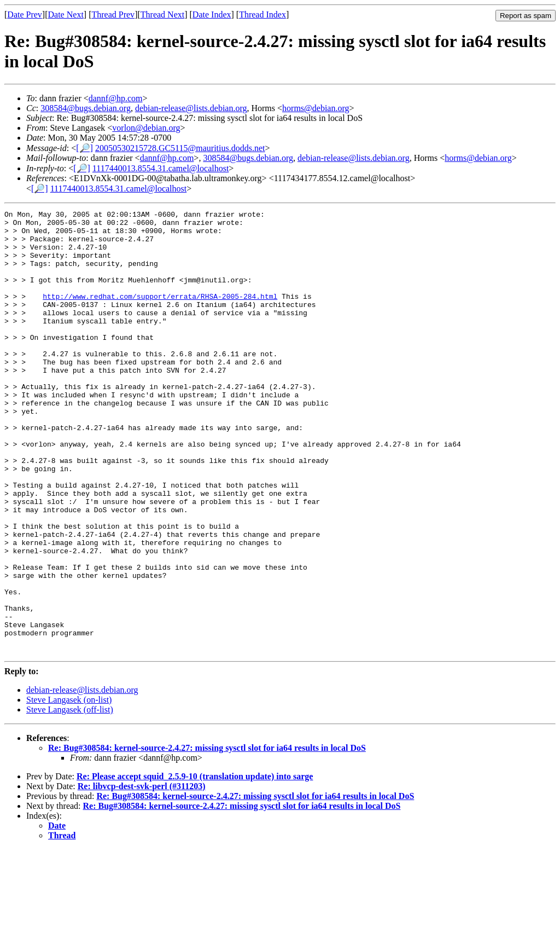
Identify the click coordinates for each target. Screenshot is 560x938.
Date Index (212, 15)
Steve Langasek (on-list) (69, 788)
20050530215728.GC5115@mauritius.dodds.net (180, 148)
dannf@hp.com (116, 98)
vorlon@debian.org (146, 128)
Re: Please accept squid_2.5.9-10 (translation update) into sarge (195, 865)
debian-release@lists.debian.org (191, 108)
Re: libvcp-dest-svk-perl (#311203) (142, 875)
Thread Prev (113, 15)
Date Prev (25, 15)
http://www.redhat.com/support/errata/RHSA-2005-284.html (160, 314)
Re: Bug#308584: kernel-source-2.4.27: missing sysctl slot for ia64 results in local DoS (207, 836)
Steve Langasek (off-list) (70, 798)
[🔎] (84, 148)
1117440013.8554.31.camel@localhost (161, 168)
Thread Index (262, 15)
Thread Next (162, 15)
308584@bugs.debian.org (86, 108)
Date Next (66, 15)
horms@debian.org (316, 108)
